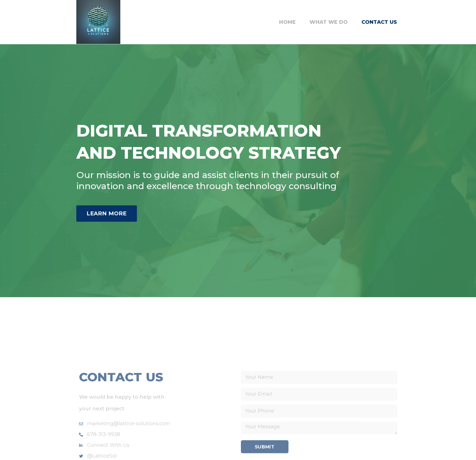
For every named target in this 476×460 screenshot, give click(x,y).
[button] (111, 214)
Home (287, 22)
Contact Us (379, 22)
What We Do (329, 22)
